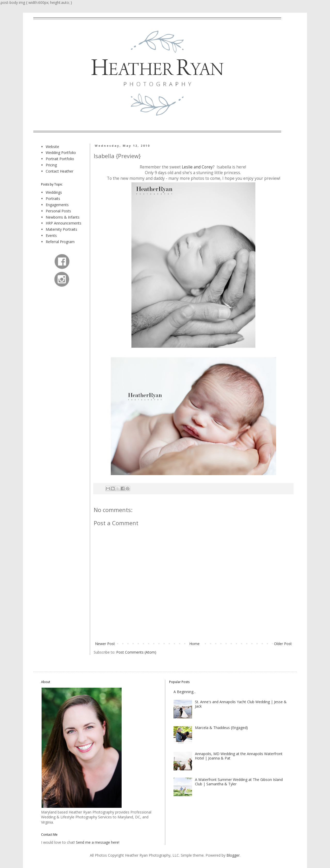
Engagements (57, 205)
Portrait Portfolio (60, 159)
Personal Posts (58, 211)
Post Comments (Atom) (136, 652)
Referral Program (60, 242)
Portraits (53, 199)
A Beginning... (185, 692)
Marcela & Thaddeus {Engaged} (221, 728)
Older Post (283, 644)
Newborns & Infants (63, 217)
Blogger (233, 855)
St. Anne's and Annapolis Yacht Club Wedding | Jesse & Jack (241, 704)
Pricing (51, 165)
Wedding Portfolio (61, 153)
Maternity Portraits (61, 229)
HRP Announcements (64, 223)
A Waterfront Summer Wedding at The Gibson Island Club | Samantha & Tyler (239, 782)
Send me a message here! (98, 842)
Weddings (54, 192)
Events (51, 235)
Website (52, 147)
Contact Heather (60, 171)
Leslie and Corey (197, 167)
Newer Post (105, 644)
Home (194, 644)
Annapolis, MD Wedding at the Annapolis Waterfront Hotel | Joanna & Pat (239, 756)
